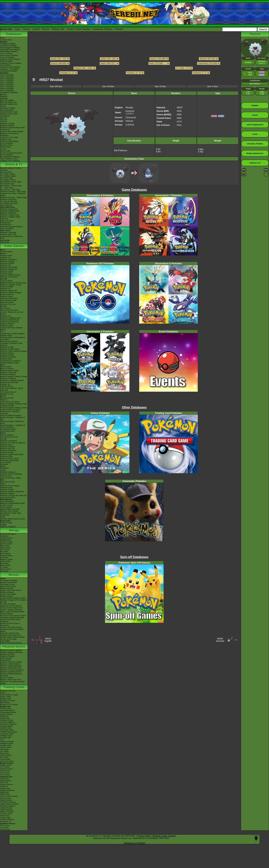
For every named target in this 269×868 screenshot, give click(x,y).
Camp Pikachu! (6, 658)
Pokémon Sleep (6, 273)
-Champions (5, 116)
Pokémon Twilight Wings (10, 211)
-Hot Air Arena (6, 798)
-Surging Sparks (7, 726)
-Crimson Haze (6, 814)
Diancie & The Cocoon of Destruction (10, 624)
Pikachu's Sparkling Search (11, 672)
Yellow (3, 484)
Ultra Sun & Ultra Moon (9, 310)
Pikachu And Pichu (8, 654)
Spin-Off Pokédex (7, 100)
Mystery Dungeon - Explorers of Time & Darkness (13, 426)
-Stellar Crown (6, 728)
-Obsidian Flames (7, 742)
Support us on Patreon (134, 843)
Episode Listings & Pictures (11, 168)
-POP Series (5, 775)
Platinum (4, 400)
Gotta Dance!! (6, 660)
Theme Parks (5, 147)
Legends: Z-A (5, 257)
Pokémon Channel (7, 447)
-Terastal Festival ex (8, 802)
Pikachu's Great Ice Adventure (12, 670)
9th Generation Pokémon (10, 157)
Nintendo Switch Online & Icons (12, 519)
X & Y (2, 332)
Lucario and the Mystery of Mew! (13, 598)
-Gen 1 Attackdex (7, 75)
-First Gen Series (7, 761)
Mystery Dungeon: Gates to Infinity (14, 376)
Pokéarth (119, 29)
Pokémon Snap (6, 488)
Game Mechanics (7, 110)
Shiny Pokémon (6, 205)
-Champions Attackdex (9, 92)
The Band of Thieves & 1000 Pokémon (11, 344)
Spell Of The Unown (8, 586)
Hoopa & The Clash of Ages (11, 627)
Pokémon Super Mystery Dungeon (14, 351)
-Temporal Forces (7, 734)
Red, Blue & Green (8, 482)
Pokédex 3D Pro (7, 386)
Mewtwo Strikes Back (9, 582)
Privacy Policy (144, 836)
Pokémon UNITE (7, 271)
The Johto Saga (6, 178)
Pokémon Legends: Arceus (11, 285)
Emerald (4, 439)
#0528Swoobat (220, 640)
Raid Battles (5, 703)
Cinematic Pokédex (8, 108)
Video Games (14, 246)
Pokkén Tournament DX (9, 322)
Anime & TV (14, 164)
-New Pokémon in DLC (9, 159)
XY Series (4, 567)
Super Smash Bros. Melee (10, 478)
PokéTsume (5, 242)
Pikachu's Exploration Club (11, 668)
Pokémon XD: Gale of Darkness (13, 443)
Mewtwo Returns (7, 588)
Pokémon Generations (9, 209)
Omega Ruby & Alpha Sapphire (12, 334)
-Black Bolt (4, 716)
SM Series (4, 571)
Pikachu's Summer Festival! (11, 662)
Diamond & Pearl (7, 398)
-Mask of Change (7, 812)
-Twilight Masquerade (9, 732)
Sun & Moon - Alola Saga (10, 190)
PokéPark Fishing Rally (9, 460)
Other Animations (7, 229)
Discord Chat (5, 151)
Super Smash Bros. (8, 497)
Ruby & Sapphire (7, 435)
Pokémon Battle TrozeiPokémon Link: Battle (13, 338)
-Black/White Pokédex (9, 51)
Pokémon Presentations (10, 141)
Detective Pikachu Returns (11, 275)
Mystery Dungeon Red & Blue (12, 454)
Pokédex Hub (58, 29)
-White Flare (5, 718)
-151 (2, 740)
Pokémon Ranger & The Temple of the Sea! (14, 601)
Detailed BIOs (6, 540)
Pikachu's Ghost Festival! (10, 664)
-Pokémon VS (6, 822)
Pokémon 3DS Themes (9, 511)
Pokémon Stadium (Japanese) (12, 492)
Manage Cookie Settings (164, 836)
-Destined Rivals (7, 720)
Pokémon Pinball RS (8, 451)
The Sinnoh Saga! (7, 184)
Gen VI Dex (160, 86)
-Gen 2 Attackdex (7, 77)
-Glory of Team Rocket (9, 796)
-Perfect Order (6, 708)
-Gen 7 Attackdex (7, 87)
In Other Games (6, 505)
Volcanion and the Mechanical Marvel (12, 630)
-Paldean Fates (6, 736)
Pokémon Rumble (7, 406)
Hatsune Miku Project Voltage (12, 131)
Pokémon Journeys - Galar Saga (13, 192)
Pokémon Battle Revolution (11, 415)
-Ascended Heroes (8, 710)
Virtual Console (6, 507)
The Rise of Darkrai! (8, 604)
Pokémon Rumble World (10, 349)
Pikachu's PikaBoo (7, 656)
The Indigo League (8, 174)
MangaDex (4, 536)
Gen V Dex (213, 86)
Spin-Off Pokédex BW (9, 104)
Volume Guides (6, 544)
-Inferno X (4, 786)
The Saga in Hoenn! (8, 180)
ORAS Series (5, 569)
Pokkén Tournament (8, 357)
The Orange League (8, 176)
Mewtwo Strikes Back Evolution (12, 637)
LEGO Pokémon (7, 143)
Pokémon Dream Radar (9, 371)
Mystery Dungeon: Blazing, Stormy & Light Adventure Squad (14, 409)
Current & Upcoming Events (11, 153)
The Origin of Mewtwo (9, 580)
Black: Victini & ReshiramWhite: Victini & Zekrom (12, 613)
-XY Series (4, 751)
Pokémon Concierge (8, 233)
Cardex (3, 106)
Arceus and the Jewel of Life (11, 608)
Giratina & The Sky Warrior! (11, 606)
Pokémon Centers (7, 126)
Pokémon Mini (6, 476)
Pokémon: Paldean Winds (10, 217)
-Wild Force (5, 816)
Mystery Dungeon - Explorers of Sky (13, 418)
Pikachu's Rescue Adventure (11, 652)
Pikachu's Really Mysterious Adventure (11, 675)
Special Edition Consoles (10, 509)
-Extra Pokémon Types (9, 695)
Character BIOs (6, 538)
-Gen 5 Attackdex (7, 83)
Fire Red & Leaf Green (9, 437)
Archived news (6, 40)
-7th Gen (4, 122)
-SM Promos (5, 771)
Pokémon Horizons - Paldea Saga (13, 197)
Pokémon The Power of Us (11, 635)
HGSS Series (5, 561)
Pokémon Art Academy (9, 341)
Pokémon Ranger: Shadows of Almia (12, 422)
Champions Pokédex (102, 29)
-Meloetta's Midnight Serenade (12, 618)
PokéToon (4, 219)
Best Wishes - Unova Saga (11, 186)
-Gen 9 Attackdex (7, 91)
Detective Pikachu (7, 324)
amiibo (3, 517)
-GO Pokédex (6, 65)
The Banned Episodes (9, 203)
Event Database (6, 155)
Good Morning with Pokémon (12, 227)
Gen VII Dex (108, 86)
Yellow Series (5, 548)
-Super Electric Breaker (9, 804)
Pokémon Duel (6, 359)
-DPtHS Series (6, 755)
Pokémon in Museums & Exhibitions (10, 134)
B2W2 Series (5, 565)
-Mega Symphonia (7, 790)
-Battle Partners (6, 800)
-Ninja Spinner (6, 781)
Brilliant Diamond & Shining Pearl (13, 283)
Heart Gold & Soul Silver (10, 402)
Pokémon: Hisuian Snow (10, 215)
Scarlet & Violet (6, 256)
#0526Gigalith (48, 640)
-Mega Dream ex (7, 785)
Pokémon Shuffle (7, 347)
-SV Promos (5, 767)
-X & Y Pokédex (6, 53)
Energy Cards (6, 699)
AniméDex (4, 170)
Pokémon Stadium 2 (8, 472)
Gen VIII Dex (56, 86)
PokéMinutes (5, 223)
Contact (36, 29)
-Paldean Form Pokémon (10, 161)
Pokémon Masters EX (9, 269)
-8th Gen (4, 120)
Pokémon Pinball (7, 490)
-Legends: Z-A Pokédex (9, 69)
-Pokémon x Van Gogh (9, 137)
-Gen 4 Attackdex (7, 81)
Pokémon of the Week (9, 114)
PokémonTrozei (6, 456)
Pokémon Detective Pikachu (11, 643)
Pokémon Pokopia (7, 261)
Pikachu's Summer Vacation (11, 650)
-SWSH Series (6, 747)
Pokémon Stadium (7, 493)
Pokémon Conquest (8, 378)
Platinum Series (6, 559)
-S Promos (4, 827)
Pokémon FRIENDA (8, 527)
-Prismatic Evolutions (8, 724)
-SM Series (5, 749)
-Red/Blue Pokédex (8, 44)
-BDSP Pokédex (7, 61)
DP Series (4, 557)
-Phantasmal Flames (8, 712)
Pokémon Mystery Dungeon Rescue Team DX (11, 294)
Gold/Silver (4, 468)
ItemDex (4, 94)
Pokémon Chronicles (8, 199)
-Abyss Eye (5, 779)
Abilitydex (4, 98)
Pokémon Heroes (7, 592)
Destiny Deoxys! (7, 596)
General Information (8, 534)
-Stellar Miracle (6, 808)
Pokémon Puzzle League (10, 486)
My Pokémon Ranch (8, 429)
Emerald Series (6, 556)
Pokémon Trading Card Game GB (13, 495)
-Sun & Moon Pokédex (9, 55)
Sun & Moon (5, 308)
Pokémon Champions (9, 259)
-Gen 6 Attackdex (7, 85)
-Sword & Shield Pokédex (10, 59)
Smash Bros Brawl (7, 431)
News (2, 38)
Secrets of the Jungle (8, 639)
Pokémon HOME (7, 287)
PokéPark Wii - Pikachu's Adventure (10, 413)
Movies (14, 575)
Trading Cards (14, 687)
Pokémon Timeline (7, 124)
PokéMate (4, 464)
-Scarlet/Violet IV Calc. (9, 112)
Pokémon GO (6, 265)
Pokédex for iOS (7, 394)
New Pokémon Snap (8, 300)
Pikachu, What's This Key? (11, 680)
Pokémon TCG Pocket (9, 277)
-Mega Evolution (7, 714)
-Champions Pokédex (9, 71)
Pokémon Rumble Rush (9, 320)
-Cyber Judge (5, 818)
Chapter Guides (6, 542)
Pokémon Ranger (7, 453)
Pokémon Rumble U (8, 375)
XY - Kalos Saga (7, 188)
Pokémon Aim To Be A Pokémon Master (13, 194)
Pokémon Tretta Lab (8, 373)
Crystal (3, 470)
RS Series (4, 552)
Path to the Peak (7, 221)
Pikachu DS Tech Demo (9, 458)
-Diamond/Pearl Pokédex (10, 50)
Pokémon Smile (6, 296)
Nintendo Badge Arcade (9, 363)
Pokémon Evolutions (8, 213)
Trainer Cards (6, 697)
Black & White (6, 367)
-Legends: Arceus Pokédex (11, 63)
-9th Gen (4, 118)
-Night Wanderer (7, 810)
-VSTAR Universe (7, 820)
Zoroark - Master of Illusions (11, 610)
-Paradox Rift (5, 738)
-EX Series (4, 757)
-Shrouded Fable (7, 730)
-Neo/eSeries (5, 759)
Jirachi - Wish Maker (8, 594)
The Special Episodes (9, 201)
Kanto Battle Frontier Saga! (11, 182)
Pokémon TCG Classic (9, 705)
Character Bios (6, 172)
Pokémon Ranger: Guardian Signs (14, 404)
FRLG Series (5, 554)
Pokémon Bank (6, 335)
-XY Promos (5, 773)
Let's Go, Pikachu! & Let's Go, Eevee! (12, 313)
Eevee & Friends (7, 678)
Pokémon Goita (6, 523)
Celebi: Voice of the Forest (11, 590)
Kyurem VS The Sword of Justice (13, 616)
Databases (14, 34)
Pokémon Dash (6, 445)
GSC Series (5, 550)
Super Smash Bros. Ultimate (11, 328)
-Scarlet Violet (6, 746)
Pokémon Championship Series (12, 128)
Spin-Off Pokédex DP (8, 102)
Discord (46, 29)
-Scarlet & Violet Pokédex (10, 67)
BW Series (4, 563)
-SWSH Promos (6, 769)
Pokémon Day (6, 139)
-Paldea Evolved (7, 744)
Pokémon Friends (7, 263)
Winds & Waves (6, 252)
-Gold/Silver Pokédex (8, 46)
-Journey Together (7, 722)
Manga (14, 530)
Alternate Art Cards (8, 701)
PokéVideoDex (6, 225)
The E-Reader (6, 462)
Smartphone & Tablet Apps (11, 513)
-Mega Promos (6, 765)
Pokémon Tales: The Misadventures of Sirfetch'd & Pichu (12, 236)
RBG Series (5, 546)
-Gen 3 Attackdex (7, 79)
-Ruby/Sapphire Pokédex (10, 48)
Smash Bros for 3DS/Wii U (11, 361)
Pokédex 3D (5, 384)
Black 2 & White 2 (7, 369)
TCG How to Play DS (8, 392)
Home (17, 29)
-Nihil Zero (4, 783)
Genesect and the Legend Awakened (10, 620)
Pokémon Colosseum (9, 441)
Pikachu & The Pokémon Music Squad (12, 683)
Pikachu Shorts (14, 647)
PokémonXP (5, 130)
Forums (26, 29)
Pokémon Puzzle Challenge (11, 474)
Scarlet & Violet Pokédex (78, 29)
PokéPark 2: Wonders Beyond (12, 380)
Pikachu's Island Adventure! (11, 666)
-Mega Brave (5, 788)
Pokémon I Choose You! (10, 633)
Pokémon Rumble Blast (9, 382)
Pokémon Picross (7, 353)
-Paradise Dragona (8, 806)
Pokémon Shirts (6, 145)
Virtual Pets (5, 515)
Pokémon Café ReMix (9, 267)
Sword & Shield (6, 281)
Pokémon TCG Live (8, 304)
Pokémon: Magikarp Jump (10, 318)
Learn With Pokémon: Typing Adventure (11, 389)
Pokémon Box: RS (7, 449)
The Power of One (7, 584)
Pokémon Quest (7, 326)
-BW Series (5, 753)
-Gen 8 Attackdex (7, 89)
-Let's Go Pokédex (7, 57)
